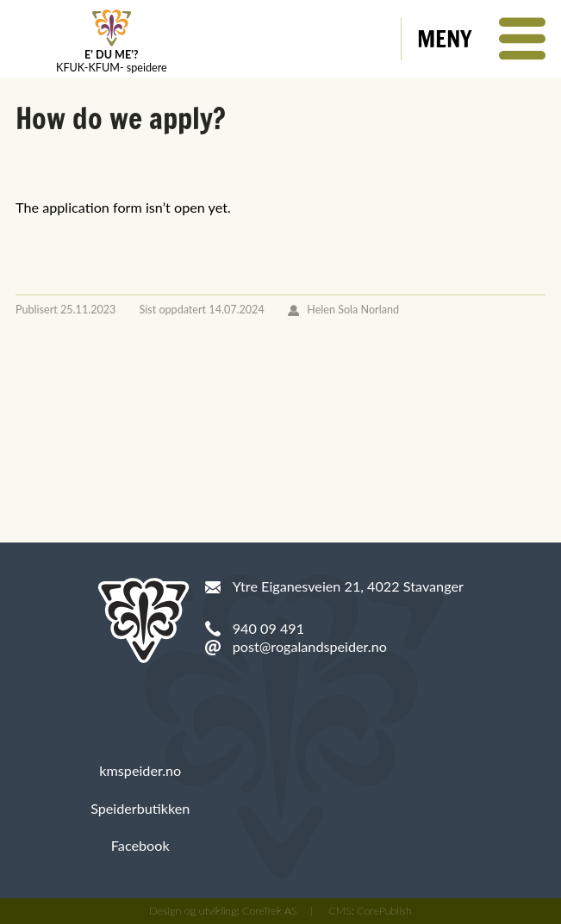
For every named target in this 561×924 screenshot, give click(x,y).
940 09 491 (268, 628)
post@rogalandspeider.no (310, 646)
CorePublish (384, 911)
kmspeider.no (140, 770)
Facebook (140, 845)
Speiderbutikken (140, 808)
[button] (481, 39)
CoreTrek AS (270, 911)
